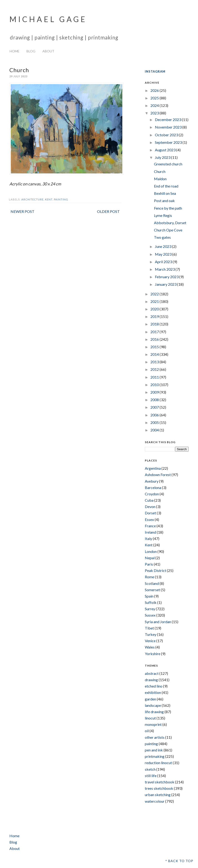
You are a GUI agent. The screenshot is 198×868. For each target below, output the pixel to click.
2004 (155, 430)
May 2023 (164, 254)
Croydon (152, 494)
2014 (155, 354)
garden (150, 699)
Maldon (160, 179)
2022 (155, 294)
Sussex (150, 615)
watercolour (155, 801)
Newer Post (22, 211)
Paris (149, 564)
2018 (155, 324)
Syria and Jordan (158, 622)
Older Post (108, 211)
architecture (32, 199)
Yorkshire (153, 654)
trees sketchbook (159, 788)
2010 (155, 385)
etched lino (154, 686)
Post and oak (164, 201)
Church (160, 171)
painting (61, 199)
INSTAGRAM (155, 71)
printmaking (155, 756)
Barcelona (153, 487)
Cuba (149, 500)
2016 (155, 339)
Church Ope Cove (168, 230)
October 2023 (167, 135)
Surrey (150, 609)
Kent (49, 199)
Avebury (152, 481)
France (150, 526)
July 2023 (163, 157)
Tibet (149, 628)
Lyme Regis (163, 215)
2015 (155, 347)
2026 (155, 90)
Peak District (155, 570)
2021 (155, 301)
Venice (150, 641)
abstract (152, 673)
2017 (155, 332)
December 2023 (168, 119)
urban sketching (158, 795)
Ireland (150, 532)
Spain (149, 596)
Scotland (152, 583)
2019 (155, 316)
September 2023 (169, 142)
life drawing (154, 712)
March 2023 (165, 269)
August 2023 (166, 150)
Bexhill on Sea (165, 193)
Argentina (153, 468)
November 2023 (169, 127)
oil (147, 731)
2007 (155, 407)
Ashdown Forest (158, 475)
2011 (155, 377)
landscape (153, 705)
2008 (155, 400)
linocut (150, 718)
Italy (148, 538)
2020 (155, 309)
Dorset (150, 513)
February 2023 (167, 277)
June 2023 (163, 246)
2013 (155, 362)
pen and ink (154, 750)
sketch (150, 769)
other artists (155, 737)
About (48, 51)
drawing (151, 680)
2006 (155, 415)
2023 (155, 113)
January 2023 (166, 284)
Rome (149, 577)
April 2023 (164, 262)
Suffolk (151, 602)
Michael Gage (48, 19)
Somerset (152, 590)
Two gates (162, 237)
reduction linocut (158, 763)
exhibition (153, 692)
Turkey (151, 634)
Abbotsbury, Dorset (170, 223)
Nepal (150, 558)
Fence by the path (168, 208)
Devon (150, 506)
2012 (155, 369)
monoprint (153, 724)
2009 (155, 392)
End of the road (166, 186)
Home (15, 51)
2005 (155, 422)
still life (151, 776)
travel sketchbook (160, 782)
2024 (155, 105)
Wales (150, 647)
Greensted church (168, 164)
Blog (31, 51)
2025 (155, 98)
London (151, 551)
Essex (149, 519)
